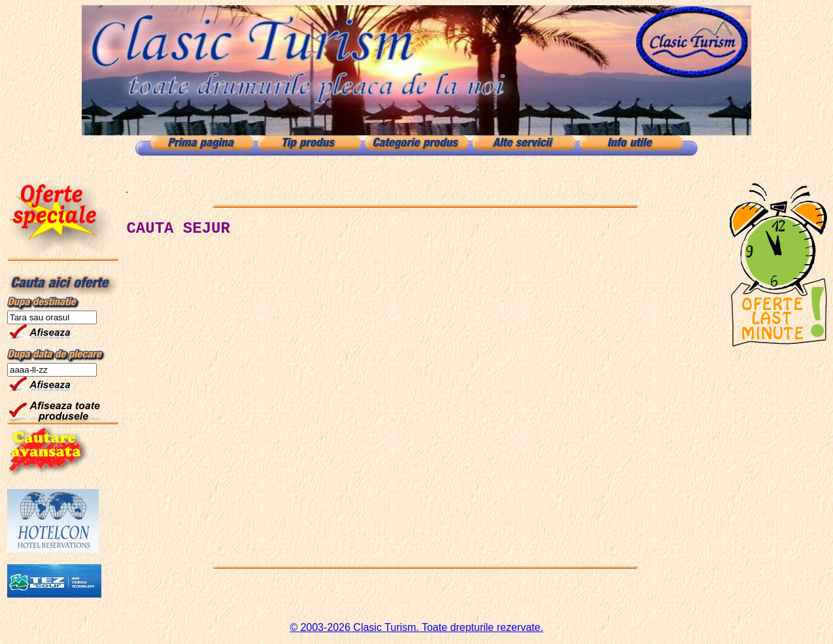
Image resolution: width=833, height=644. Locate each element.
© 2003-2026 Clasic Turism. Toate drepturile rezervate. (416, 627)
